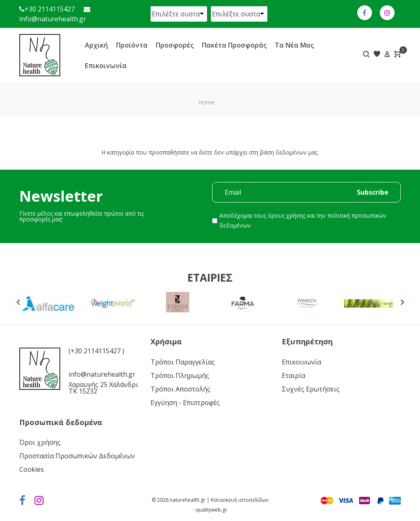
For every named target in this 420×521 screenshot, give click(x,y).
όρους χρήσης (287, 215)
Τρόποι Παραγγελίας (183, 362)
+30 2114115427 (50, 9)
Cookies (32, 469)
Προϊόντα (132, 45)
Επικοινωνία (106, 66)
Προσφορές (175, 45)
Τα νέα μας (294, 45)
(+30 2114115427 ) (96, 351)
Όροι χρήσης (40, 442)
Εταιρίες (210, 278)
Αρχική (96, 45)
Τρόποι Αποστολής (180, 389)
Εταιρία (293, 375)
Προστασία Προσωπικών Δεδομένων (77, 456)
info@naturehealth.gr (53, 19)
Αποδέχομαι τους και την (303, 220)
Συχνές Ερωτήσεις (311, 389)
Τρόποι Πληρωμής (180, 375)
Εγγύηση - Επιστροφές (185, 403)
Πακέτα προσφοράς (234, 45)
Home (206, 102)
